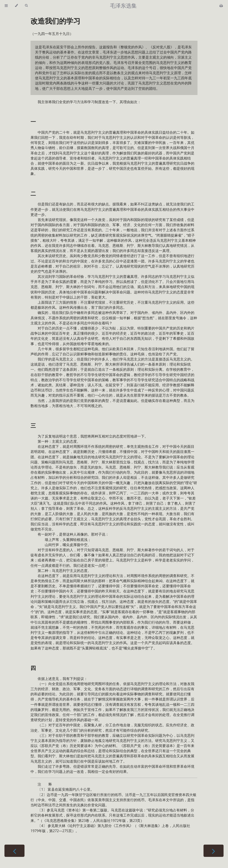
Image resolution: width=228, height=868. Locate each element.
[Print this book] (221, 6)
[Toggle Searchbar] (26, 6)
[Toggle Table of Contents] (6, 6)
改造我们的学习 (55, 21)
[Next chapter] (214, 851)
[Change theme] (16, 6)
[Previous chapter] (14, 851)
